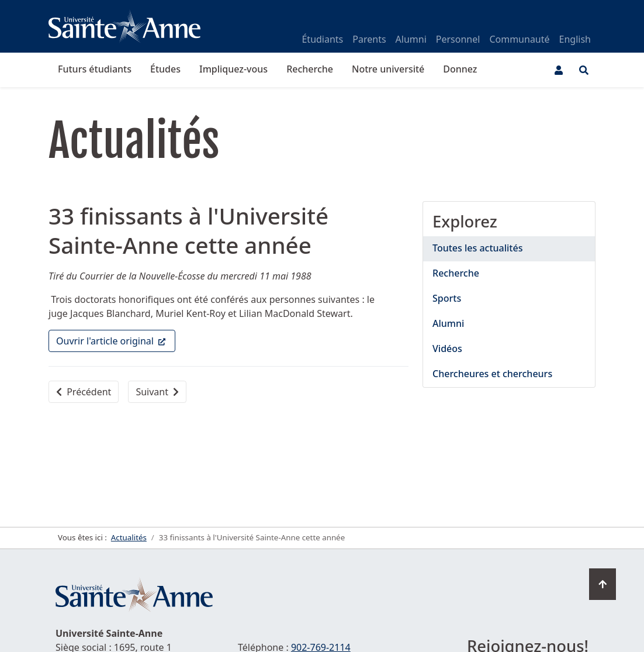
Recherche (310, 69)
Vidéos (447, 349)
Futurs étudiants (95, 69)
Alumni (411, 39)
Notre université (388, 69)
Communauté (519, 39)
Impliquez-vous (233, 69)
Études (165, 69)
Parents (369, 39)
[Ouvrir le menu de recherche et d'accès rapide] (584, 70)
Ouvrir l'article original (116, 340)
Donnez (460, 69)
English (575, 39)
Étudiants (322, 39)
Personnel (458, 39)
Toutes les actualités (477, 248)
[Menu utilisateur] (559, 70)
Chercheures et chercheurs (492, 374)
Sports (447, 298)
